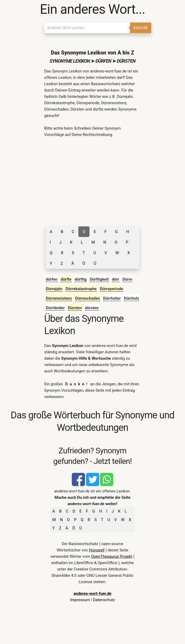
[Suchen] (87, 28)
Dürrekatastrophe (81, 289)
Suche (141, 28)
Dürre (127, 279)
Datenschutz (104, 600)
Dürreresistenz (59, 298)
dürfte (66, 279)
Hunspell (97, 550)
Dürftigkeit (99, 279)
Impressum (80, 600)
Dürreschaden (88, 298)
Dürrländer (55, 308)
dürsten (92, 308)
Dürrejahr (54, 289)
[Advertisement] (93, 181)
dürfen (52, 279)
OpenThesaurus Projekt (112, 556)
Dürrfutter (112, 298)
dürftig (81, 279)
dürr (116, 279)
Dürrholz (131, 298)
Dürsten (75, 308)
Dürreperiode (111, 289)
